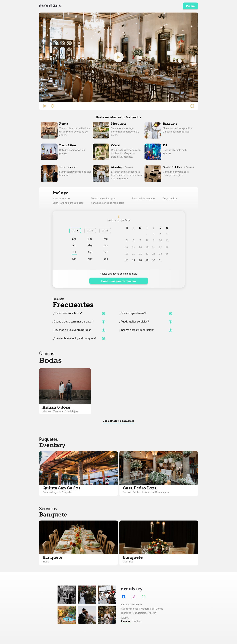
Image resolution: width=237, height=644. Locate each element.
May (90, 245)
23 (154, 254)
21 (140, 254)
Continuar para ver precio (118, 281)
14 (140, 247)
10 (160, 240)
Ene (74, 239)
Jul (74, 252)
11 (167, 240)
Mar (106, 239)
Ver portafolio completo (118, 421)
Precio (190, 6)
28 (140, 260)
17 (160, 247)
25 (167, 254)
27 (134, 260)
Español (126, 621)
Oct (74, 259)
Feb (90, 239)
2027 (90, 231)
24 (160, 254)
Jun (106, 245)
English (137, 621)
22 (147, 254)
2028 (105, 231)
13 (134, 247)
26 (127, 260)
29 (147, 260)
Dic (106, 259)
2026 (75, 231)
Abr (74, 245)
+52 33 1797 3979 (131, 605)
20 (134, 254)
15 (147, 247)
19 (127, 254)
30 (154, 260)
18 (167, 247)
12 (127, 247)
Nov (90, 259)
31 (160, 260)
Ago (90, 252)
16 (154, 247)
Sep (106, 252)
